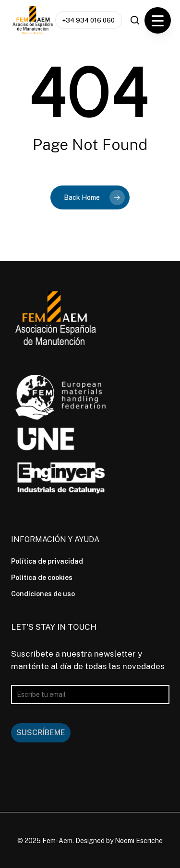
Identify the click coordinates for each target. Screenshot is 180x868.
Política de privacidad (47, 561)
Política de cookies (42, 578)
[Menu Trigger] (158, 20)
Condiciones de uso (43, 594)
